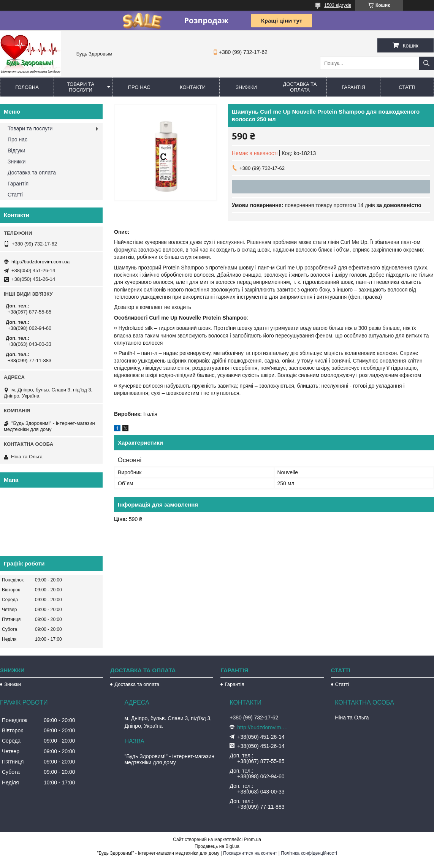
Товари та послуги (81, 87)
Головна (27, 87)
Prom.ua (253, 839)
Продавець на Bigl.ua (217, 846)
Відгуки (17, 150)
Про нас (139, 87)
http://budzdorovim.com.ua (40, 262)
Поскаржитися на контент (250, 853)
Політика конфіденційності (309, 853)
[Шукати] (426, 63)
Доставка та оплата (300, 87)
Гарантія (353, 87)
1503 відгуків (338, 5)
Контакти (193, 87)
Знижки (246, 87)
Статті (407, 87)
